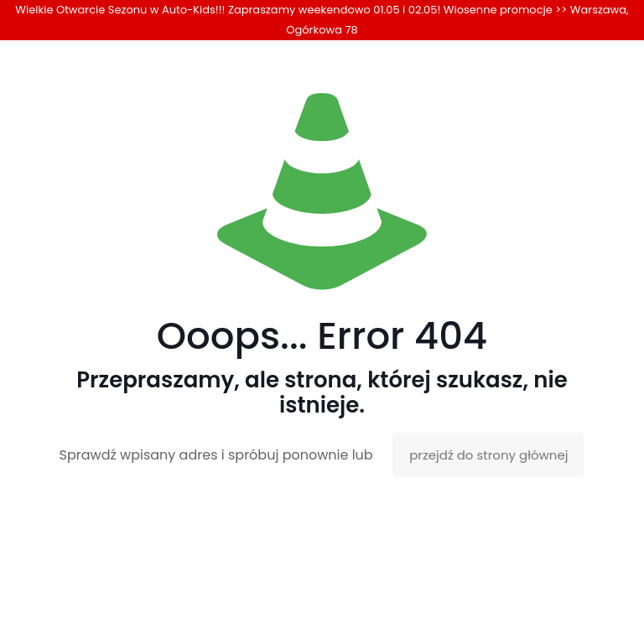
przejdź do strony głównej (488, 455)
